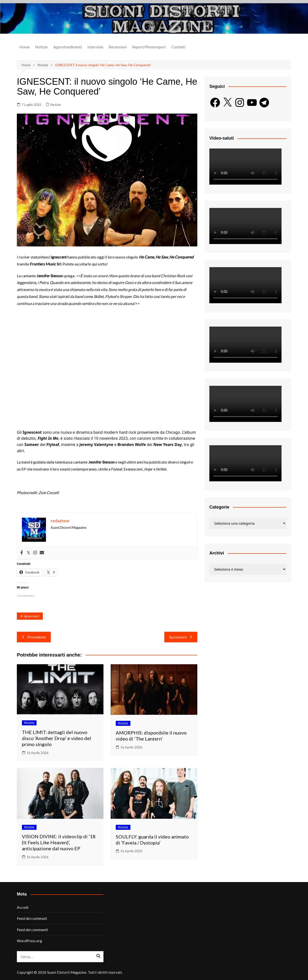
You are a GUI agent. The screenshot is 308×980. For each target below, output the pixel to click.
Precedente (34, 637)
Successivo (181, 637)
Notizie (41, 47)
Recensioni (118, 47)
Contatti (178, 47)
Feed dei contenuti (32, 918)
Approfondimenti (67, 47)
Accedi (23, 907)
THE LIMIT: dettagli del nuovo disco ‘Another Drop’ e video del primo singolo (57, 738)
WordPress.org (29, 941)
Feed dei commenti (32, 930)
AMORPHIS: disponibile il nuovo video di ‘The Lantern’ (151, 736)
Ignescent (31, 616)
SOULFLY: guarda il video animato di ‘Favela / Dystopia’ (152, 840)
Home (24, 47)
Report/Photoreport (149, 47)
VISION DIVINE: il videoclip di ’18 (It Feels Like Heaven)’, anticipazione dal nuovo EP (59, 842)
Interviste (95, 47)
